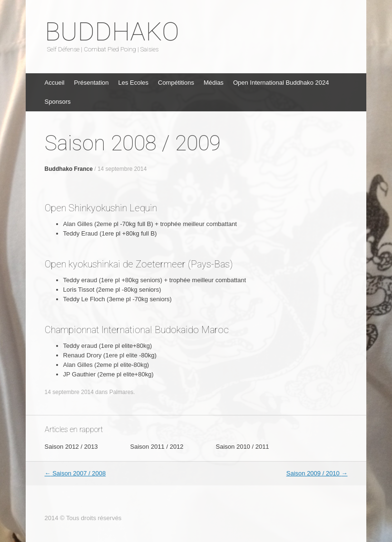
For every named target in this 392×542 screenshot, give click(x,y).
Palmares (122, 392)
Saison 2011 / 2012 (157, 447)
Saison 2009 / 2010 (317, 473)
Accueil (55, 83)
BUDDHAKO (112, 32)
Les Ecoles (133, 83)
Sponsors (58, 102)
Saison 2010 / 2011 (243, 447)
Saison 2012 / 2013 (71, 447)
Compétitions (176, 83)
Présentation (91, 83)
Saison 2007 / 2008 (75, 473)
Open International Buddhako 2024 (281, 83)
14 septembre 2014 (122, 169)
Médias (214, 83)
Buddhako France (69, 169)
